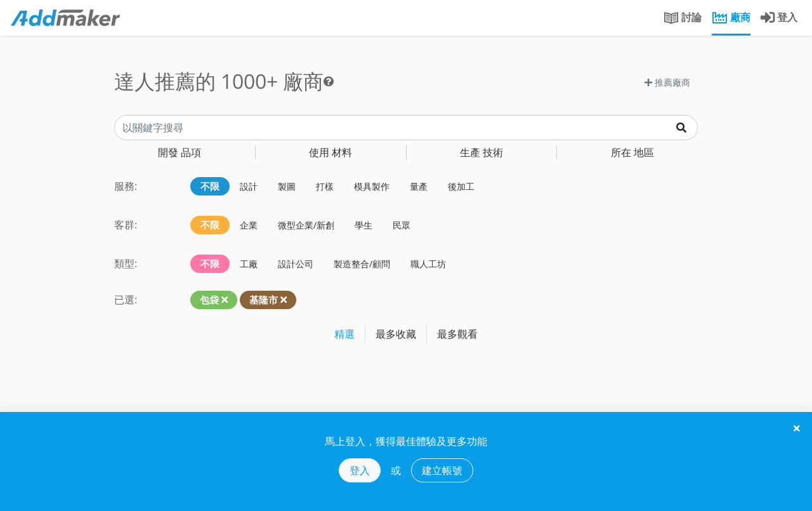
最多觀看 (457, 334)
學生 (363, 225)
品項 (180, 152)
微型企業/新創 (306, 225)
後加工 (461, 186)
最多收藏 (396, 334)
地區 (632, 152)
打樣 (325, 186)
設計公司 (296, 264)
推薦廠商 (667, 82)
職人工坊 (428, 264)
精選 (344, 334)
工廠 (249, 264)
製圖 (287, 186)
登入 (360, 470)
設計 (249, 186)
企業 (249, 225)
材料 (331, 152)
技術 (481, 152)
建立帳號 (442, 470)
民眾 (402, 225)
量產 (419, 186)
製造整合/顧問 (362, 264)
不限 (210, 186)
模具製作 (372, 186)
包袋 (209, 300)
